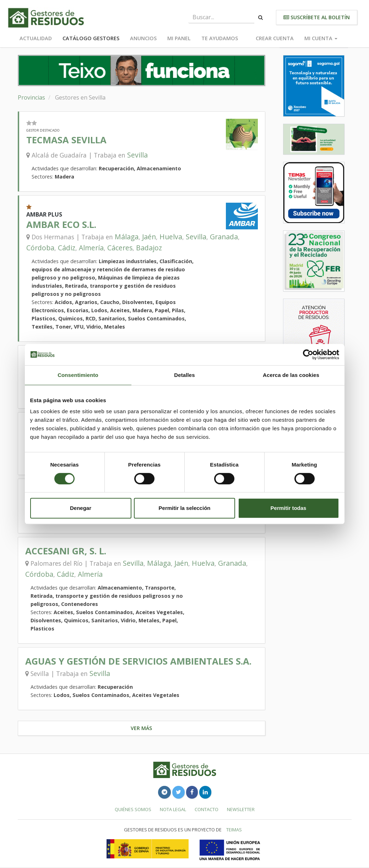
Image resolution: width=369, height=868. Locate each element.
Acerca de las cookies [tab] (291, 375)
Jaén (149, 237)
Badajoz (149, 248)
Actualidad (36, 38)
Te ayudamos (220, 38)
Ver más (141, 728)
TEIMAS (234, 830)
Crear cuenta (275, 38)
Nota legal (173, 809)
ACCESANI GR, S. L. (66, 551)
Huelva (171, 237)
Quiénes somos (133, 809)
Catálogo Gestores (91, 38)
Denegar (81, 508)
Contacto (207, 809)
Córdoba (40, 248)
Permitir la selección (185, 508)
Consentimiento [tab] (78, 375)
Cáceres (120, 248)
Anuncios (143, 38)
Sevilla (137, 155)
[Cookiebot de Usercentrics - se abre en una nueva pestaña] (308, 355)
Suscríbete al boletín (317, 17)
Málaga (127, 237)
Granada (224, 237)
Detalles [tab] (184, 375)
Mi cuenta (321, 38)
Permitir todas (289, 508)
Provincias (31, 97)
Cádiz (67, 248)
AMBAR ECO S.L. (61, 225)
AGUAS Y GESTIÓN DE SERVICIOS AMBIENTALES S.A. (138, 661)
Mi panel (179, 38)
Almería (91, 248)
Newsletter (241, 809)
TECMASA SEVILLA (66, 140)
